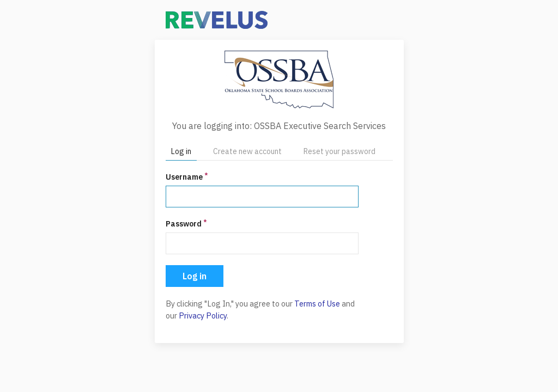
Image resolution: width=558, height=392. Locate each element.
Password (186, 223)
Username (187, 177)
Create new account (247, 151)
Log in (181, 151)
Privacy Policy (203, 316)
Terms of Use (317, 304)
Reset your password (339, 151)
